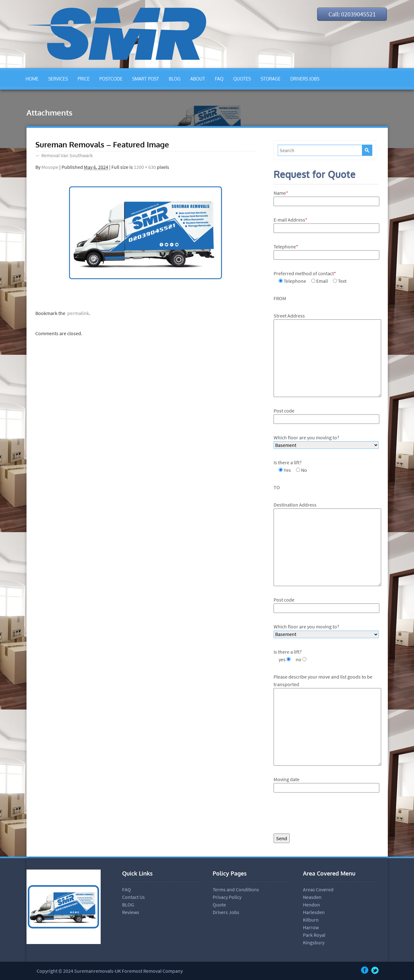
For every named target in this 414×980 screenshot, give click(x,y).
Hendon (311, 905)
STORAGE (271, 79)
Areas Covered (318, 889)
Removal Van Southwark (64, 155)
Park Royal (314, 935)
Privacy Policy (227, 897)
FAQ (219, 79)
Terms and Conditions (236, 889)
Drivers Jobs (226, 912)
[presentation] (322, 815)
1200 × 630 (145, 167)
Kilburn (311, 920)
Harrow (311, 927)
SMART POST (146, 79)
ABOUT (198, 79)
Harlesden (314, 912)
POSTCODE (111, 79)
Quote (219, 905)
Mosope (50, 167)
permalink (77, 313)
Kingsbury (314, 942)
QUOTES (242, 79)
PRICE (84, 79)
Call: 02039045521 (352, 14)
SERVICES (58, 79)
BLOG (175, 79)
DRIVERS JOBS (305, 79)
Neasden (312, 897)
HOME (32, 79)
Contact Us (133, 897)
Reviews (131, 912)
